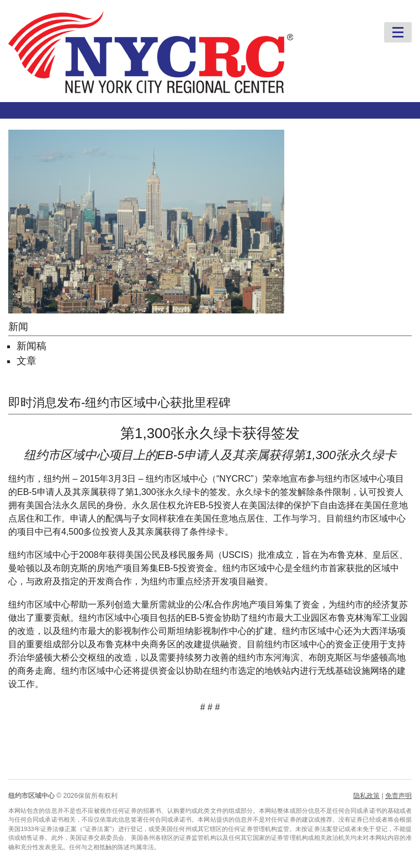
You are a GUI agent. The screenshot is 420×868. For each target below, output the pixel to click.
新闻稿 (31, 346)
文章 (26, 361)
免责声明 (398, 796)
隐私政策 (366, 796)
